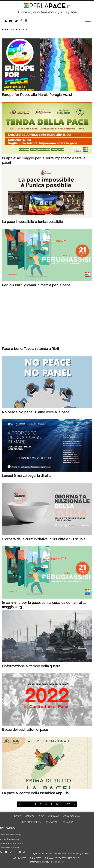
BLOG (41, 816)
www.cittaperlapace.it (11, 839)
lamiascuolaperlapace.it (12, 843)
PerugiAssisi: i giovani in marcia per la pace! (37, 285)
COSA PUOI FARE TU (31, 822)
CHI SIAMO (54, 816)
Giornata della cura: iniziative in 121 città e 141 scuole (44, 539)
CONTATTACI (52, 822)
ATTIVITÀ (30, 816)
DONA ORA (68, 822)
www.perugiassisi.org (10, 835)
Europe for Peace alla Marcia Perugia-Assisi (37, 95)
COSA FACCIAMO (72, 816)
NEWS (18, 816)
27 (68, 804)
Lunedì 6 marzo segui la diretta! (27, 476)
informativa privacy (40, 862)
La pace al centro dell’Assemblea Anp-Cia (35, 793)
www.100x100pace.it (10, 848)
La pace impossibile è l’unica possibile (32, 222)
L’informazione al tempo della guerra (31, 666)
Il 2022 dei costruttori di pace (25, 730)
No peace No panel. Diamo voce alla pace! (36, 412)
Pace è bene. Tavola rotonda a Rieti (30, 349)
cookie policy (58, 862)
